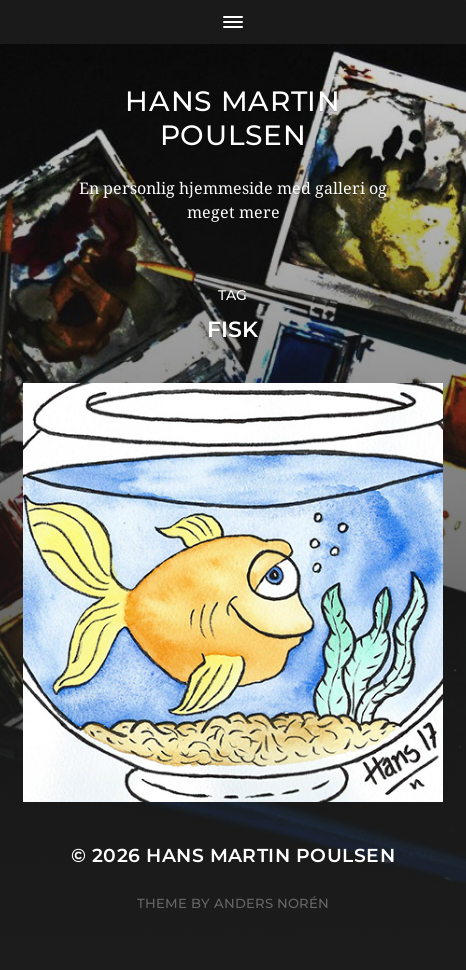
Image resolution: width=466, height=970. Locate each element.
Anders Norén (271, 903)
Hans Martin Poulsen (233, 118)
